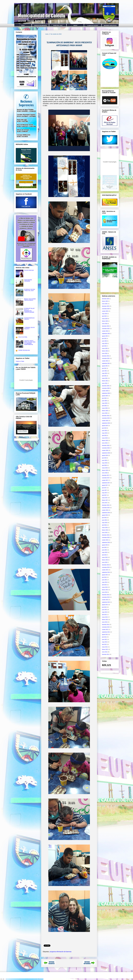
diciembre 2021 (106, 356)
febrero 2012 (105, 649)
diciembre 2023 (106, 306)
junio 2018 (104, 460)
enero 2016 (105, 533)
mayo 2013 (105, 612)
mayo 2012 (105, 642)
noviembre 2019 (106, 418)
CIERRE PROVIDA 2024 (24, 350)
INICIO (23, 26)
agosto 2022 (105, 336)
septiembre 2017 (106, 483)
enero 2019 (105, 443)
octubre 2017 (105, 480)
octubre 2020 (105, 391)
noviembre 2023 (106, 309)
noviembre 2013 (106, 597)
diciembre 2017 (106, 475)
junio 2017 (104, 490)
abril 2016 (104, 525)
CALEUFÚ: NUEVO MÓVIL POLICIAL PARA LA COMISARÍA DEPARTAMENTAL (30, 343)
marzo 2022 (105, 348)
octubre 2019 (105, 421)
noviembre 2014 (106, 567)
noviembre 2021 (106, 358)
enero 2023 (105, 324)
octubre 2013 (105, 600)
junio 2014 (104, 580)
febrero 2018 (105, 470)
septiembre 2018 (106, 453)
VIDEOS (75, 26)
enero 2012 (105, 652)
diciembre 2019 (106, 416)
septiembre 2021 (106, 363)
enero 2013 (105, 622)
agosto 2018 (105, 455)
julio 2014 (104, 577)
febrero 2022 (105, 351)
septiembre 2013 (106, 602)
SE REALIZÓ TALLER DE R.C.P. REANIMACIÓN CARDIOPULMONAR (29, 310)
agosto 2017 (105, 485)
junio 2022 (104, 341)
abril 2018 (104, 465)
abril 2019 (104, 436)
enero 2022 (105, 353)
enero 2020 (105, 413)
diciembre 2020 (106, 386)
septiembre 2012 (106, 632)
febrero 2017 (105, 500)
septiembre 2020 (106, 393)
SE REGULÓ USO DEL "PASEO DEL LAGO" (30, 290)
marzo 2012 (105, 647)
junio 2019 (104, 431)
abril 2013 (104, 615)
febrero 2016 (105, 530)
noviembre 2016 (106, 508)
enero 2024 (105, 304)
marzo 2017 (105, 498)
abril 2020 (104, 406)
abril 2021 (104, 376)
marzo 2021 (105, 378)
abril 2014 (104, 585)
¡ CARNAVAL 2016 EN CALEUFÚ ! (29, 328)
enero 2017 (105, 503)
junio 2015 (104, 550)
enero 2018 (105, 473)
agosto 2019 (105, 426)
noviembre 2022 (106, 329)
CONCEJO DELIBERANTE (40, 26)
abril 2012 (104, 644)
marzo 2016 (105, 528)
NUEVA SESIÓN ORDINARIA (28, 280)
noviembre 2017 (106, 478)
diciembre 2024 (106, 299)
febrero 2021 (105, 381)
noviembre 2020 (106, 388)
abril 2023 (104, 316)
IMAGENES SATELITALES (110, 26)
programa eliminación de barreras (61, 952)
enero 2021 (105, 383)
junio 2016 (104, 520)
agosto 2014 (105, 575)
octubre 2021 (105, 361)
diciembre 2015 (106, 535)
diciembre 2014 (106, 565)
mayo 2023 (105, 314)
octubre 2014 (105, 570)
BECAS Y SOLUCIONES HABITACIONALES (30, 300)
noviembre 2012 (106, 627)
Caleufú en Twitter (20, 361)
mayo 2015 (105, 552)
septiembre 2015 (106, 542)
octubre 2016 (105, 510)
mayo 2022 (105, 344)
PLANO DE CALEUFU (93, 26)
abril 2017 (104, 495)
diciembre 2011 (106, 654)
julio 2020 (104, 398)
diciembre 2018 (106, 445)
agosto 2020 (105, 396)
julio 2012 (104, 637)
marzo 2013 (105, 617)
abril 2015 (104, 555)
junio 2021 (104, 371)
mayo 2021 (105, 373)
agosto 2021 (105, 366)
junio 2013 (104, 610)
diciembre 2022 (106, 326)
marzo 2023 (105, 319)
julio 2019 (104, 428)
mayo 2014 (105, 582)
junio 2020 (104, 401)
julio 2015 (104, 547)
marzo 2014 (105, 587)
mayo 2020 (105, 403)
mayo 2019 (105, 433)
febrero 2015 (105, 560)
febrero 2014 (105, 590)
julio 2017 (104, 488)
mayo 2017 (105, 493)
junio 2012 (104, 639)
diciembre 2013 (106, 595)
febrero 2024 (105, 301)
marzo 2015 (105, 557)
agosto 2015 (105, 545)
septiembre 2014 (106, 572)
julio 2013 (104, 607)
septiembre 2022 (106, 334)
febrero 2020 (105, 411)
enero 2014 (105, 592)
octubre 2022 (105, 331)
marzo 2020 (105, 408)
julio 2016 (104, 518)
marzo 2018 (105, 468)
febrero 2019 (105, 441)
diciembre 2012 (106, 625)
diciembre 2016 (106, 505)
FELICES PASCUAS (29, 270)
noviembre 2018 (106, 448)
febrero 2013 (105, 620)
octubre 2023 (105, 311)
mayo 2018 (105, 463)
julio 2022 (104, 339)
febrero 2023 (105, 321)
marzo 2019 (105, 438)
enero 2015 (105, 562)
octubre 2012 (105, 630)
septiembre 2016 (106, 513)
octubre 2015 (105, 540)
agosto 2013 (105, 605)
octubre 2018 (105, 450)
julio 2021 (104, 368)
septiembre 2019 (106, 423)
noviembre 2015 (106, 538)
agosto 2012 (105, 635)
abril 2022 (104, 346)
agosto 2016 (105, 515)
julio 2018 (104, 458)
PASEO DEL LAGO (58, 26)
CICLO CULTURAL (23, 337)
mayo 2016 (105, 523)
